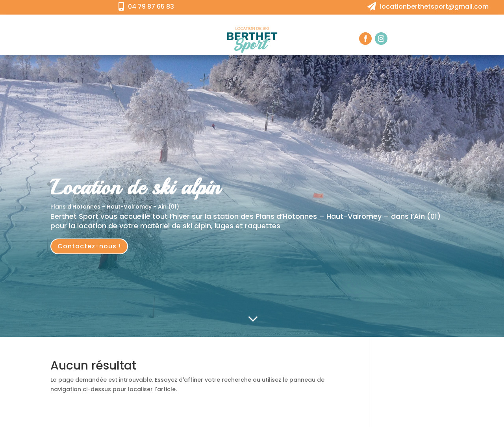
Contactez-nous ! (89, 246)
